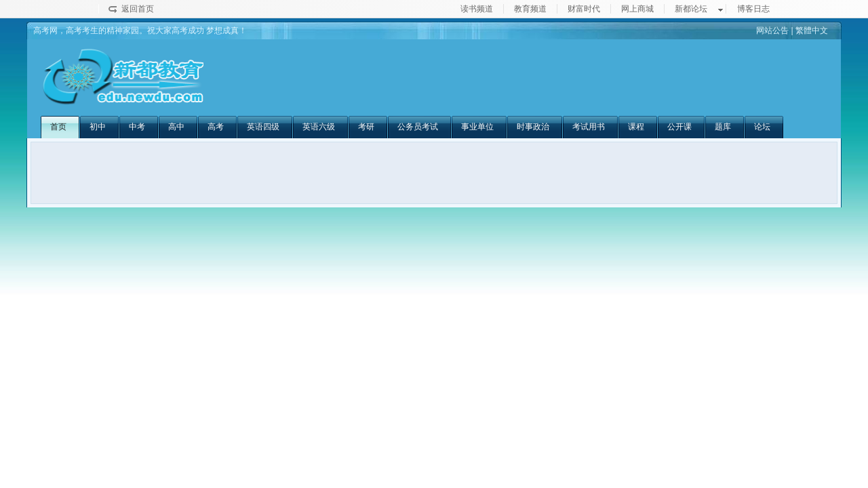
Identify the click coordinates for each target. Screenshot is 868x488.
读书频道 (477, 9)
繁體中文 (812, 30)
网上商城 (637, 9)
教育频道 (530, 9)
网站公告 (772, 30)
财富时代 (584, 9)
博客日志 (753, 9)
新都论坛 (691, 9)
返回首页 (138, 9)
